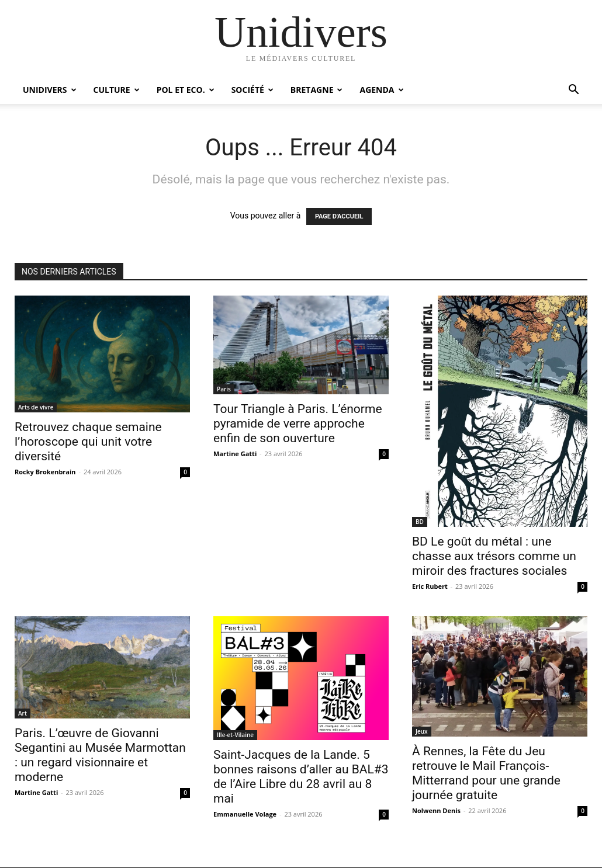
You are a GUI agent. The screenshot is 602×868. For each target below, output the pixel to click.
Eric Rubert (430, 586)
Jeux (422, 731)
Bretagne (317, 90)
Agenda (381, 90)
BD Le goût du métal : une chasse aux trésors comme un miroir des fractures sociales (494, 556)
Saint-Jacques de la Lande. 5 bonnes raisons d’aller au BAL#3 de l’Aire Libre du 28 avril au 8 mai (301, 777)
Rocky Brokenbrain (45, 472)
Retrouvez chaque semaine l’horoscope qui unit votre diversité (88, 442)
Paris (224, 389)
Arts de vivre (36, 407)
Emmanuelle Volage (245, 814)
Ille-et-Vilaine (235, 735)
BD (420, 522)
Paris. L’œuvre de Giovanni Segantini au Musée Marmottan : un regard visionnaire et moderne (100, 755)
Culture (117, 90)
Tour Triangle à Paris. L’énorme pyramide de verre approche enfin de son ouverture (298, 423)
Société (252, 90)
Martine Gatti (235, 454)
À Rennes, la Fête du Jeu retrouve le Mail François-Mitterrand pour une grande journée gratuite (486, 773)
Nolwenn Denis (436, 810)
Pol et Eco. (186, 90)
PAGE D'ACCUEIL (339, 216)
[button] (573, 91)
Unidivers (50, 90)
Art (23, 713)
